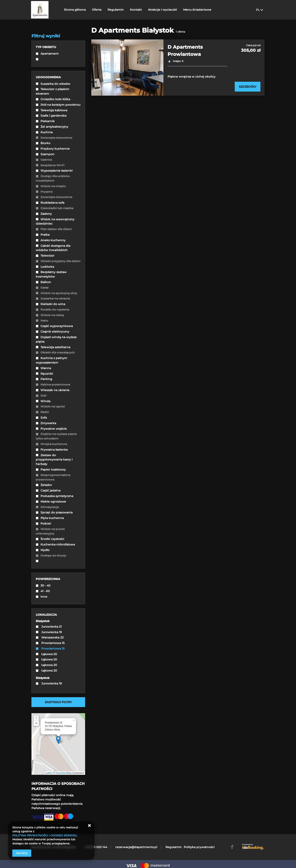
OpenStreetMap (64, 773)
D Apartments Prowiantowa (185, 51)
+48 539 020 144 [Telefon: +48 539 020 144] (96, 847)
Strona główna (75, 10)
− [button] (36, 723)
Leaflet (48, 773)
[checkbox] (58, 54)
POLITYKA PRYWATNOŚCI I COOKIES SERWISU (45, 835)
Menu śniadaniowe (197, 10)
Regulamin (116, 10)
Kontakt (136, 10)
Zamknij (22, 853)
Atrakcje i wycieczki (163, 10)
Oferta (97, 10)
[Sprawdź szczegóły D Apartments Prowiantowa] (248, 87)
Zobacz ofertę (52, 730)
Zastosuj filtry (58, 702)
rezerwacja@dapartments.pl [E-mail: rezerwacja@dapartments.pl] (136, 847)
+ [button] (36, 718)
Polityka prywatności (199, 847)
